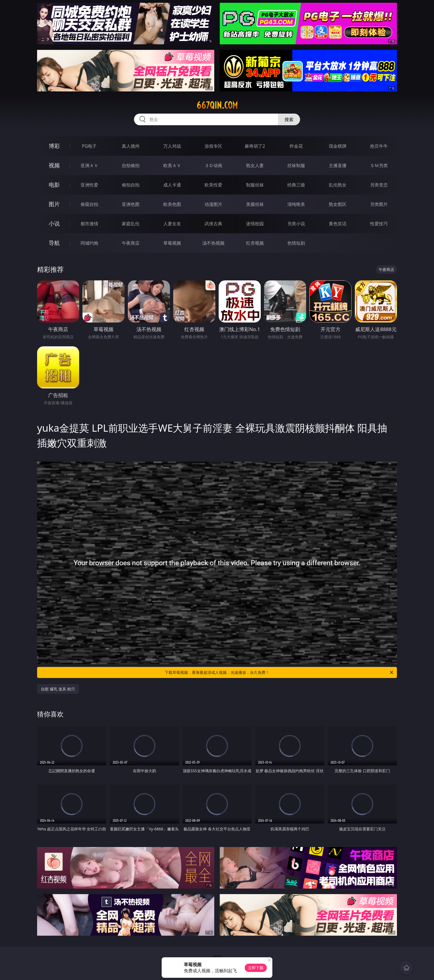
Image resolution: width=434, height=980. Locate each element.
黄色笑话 (338, 224)
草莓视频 (172, 243)
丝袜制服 (296, 165)
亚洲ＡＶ (89, 165)
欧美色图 (172, 204)
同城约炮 (89, 243)
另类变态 (379, 185)
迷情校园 (255, 224)
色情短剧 (296, 243)
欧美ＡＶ (172, 165)
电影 (54, 185)
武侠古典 (213, 224)
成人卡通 (172, 185)
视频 (54, 165)
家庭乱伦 (131, 224)
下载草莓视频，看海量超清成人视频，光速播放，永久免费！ (279, 672)
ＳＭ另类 (379, 165)
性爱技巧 (379, 224)
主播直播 (338, 165)
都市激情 (89, 224)
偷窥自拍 (89, 204)
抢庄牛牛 (379, 146)
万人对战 (172, 146)
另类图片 (379, 204)
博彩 (54, 146)
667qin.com (217, 105)
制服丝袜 (255, 185)
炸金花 (296, 146)
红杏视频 (255, 243)
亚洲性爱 (89, 185)
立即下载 (256, 968)
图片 (54, 204)
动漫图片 (213, 204)
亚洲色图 (131, 204)
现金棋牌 (338, 146)
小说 (54, 223)
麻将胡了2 (255, 146)
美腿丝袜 (255, 204)
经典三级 (296, 185)
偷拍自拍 (131, 185)
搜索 (289, 119)
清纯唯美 (296, 204)
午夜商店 (131, 243)
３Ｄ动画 (213, 165)
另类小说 (296, 224)
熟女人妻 (255, 165)
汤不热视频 (213, 243)
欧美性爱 (213, 185)
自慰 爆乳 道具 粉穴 (58, 689)
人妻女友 (172, 224)
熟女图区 (338, 204)
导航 (54, 243)
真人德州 (131, 146)
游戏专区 (213, 146)
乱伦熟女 (338, 185)
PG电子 (89, 146)
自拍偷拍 (131, 165)
